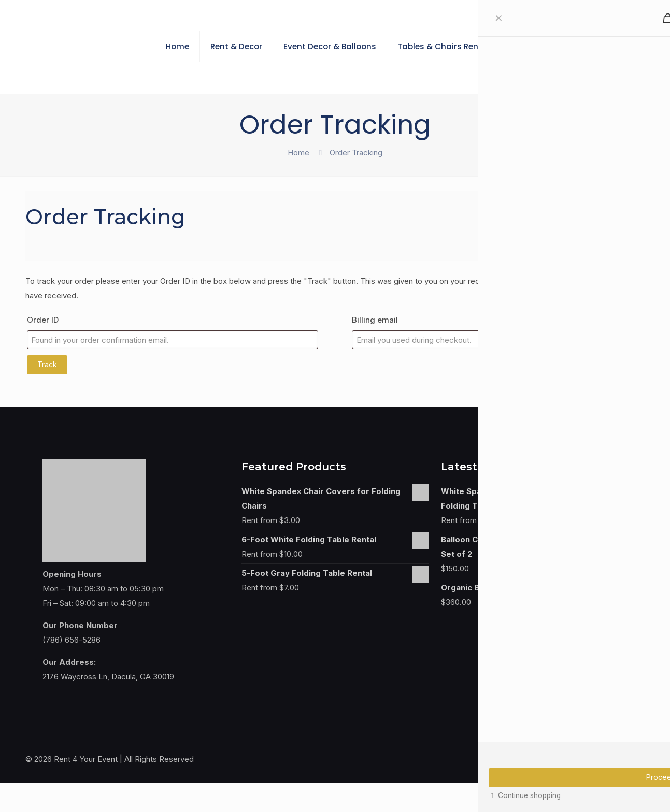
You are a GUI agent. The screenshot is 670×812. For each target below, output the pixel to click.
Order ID (43, 320)
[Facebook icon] (598, 759)
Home (298, 153)
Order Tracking (356, 153)
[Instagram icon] (609, 759)
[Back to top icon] (634, 758)
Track (47, 364)
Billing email (375, 320)
